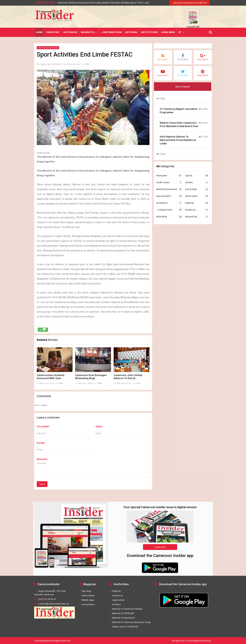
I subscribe (160, 547)
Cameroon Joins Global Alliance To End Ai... (128, 377)
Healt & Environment (48, 48)
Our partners (88, 604)
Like (42, 330)
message (42, 459)
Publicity (116, 591)
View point (53, 32)
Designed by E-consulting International (191, 641)
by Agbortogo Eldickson (49, 64)
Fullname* (43, 427)
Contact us (118, 595)
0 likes (86, 64)
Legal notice (118, 600)
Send (42, 484)
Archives (117, 604)
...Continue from (111, 32)
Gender (197, 182)
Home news (168, 32)
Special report (170, 196)
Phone (41, 443)
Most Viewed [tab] (183, 87)
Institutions (149, 32)
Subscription (88, 595)
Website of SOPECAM (123, 613)
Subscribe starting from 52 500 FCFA (190, 3)
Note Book (70, 32)
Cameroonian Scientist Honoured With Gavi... (51, 377)
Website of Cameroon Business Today (131, 622)
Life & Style (197, 189)
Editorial (132, 32)
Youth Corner (170, 182)
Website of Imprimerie (124, 618)
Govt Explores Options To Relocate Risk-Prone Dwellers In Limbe (178, 140)
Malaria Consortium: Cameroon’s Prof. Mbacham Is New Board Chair (179, 124)
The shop (86, 591)
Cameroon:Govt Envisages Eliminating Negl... (91, 377)
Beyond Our (197, 216)
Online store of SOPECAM (125, 627)
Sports (197, 175)
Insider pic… (89, 32)
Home (39, 32)
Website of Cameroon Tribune (127, 609)
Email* (100, 427)
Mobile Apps (88, 600)
